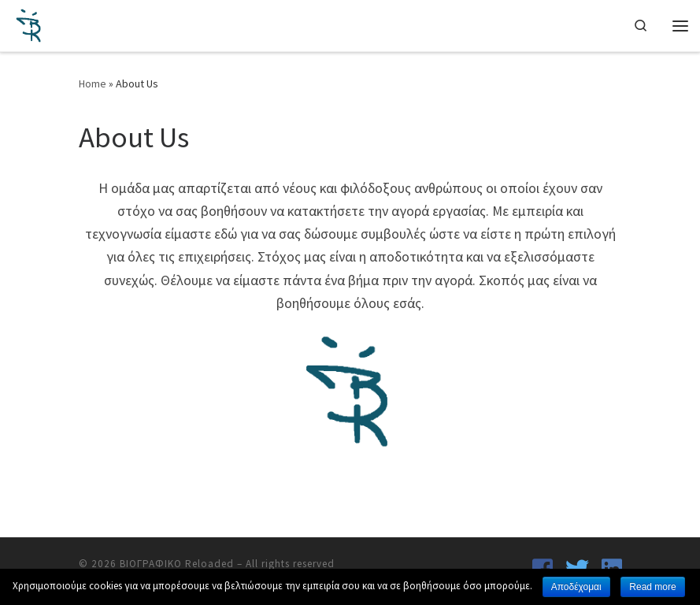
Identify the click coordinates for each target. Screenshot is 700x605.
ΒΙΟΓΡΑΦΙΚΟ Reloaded (177, 564)
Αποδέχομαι (576, 587)
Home (93, 84)
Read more (652, 587)
